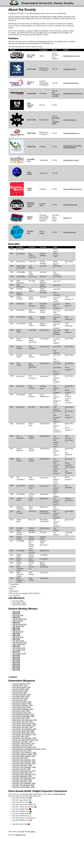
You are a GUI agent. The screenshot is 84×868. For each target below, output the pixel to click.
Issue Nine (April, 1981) (20, 698)
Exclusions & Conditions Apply (56, 121)
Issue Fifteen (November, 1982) (23, 709)
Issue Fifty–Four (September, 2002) (24, 783)
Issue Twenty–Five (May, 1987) (23, 727)
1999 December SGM (20, 619)
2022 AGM (16, 670)
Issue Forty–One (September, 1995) (24, 760)
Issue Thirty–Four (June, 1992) (23, 745)
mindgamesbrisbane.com (71, 133)
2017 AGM (16, 661)
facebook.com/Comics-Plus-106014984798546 (72, 147)
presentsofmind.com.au (71, 83)
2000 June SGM (18, 621)
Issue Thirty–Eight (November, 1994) (25, 754)
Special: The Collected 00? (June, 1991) (25, 740)
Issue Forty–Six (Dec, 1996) (22, 769)
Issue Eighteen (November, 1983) (23, 714)
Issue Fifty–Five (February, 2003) (23, 785)
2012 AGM (16, 652)
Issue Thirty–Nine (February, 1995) (24, 756)
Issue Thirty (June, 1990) (21, 736)
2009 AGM (16, 646)
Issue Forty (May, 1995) (20, 758)
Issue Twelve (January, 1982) (22, 704)
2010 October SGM (19, 648)
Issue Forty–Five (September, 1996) (24, 767)
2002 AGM (16, 630)
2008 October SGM (19, 644)
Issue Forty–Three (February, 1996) (24, 763)
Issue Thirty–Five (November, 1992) (24, 747)
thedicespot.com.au (70, 232)
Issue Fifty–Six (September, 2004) (24, 787)
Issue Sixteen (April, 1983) (21, 711)
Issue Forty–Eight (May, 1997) (22, 773)
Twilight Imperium (59, 794)
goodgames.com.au (70, 69)
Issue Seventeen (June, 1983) (22, 713)
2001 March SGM (18, 626)
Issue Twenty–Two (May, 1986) (23, 722)
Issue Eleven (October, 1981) (22, 702)
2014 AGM (16, 655)
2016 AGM (16, 659)
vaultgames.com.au (70, 120)
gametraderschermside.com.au (73, 93)
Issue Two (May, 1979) (20, 685)
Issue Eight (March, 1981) (21, 696)
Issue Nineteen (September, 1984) (23, 716)
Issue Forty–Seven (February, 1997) (24, 771)
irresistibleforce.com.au (71, 160)
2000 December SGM (20, 624)
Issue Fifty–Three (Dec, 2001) (22, 782)
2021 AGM (16, 668)
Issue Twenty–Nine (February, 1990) (24, 734)
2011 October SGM (19, 650)
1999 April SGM (18, 615)
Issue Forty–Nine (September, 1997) (24, 774)
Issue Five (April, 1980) (20, 691)
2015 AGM (16, 657)
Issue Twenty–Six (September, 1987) (24, 729)
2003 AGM (16, 633)
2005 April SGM (18, 637)
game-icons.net (21, 835)
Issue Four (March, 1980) (21, 689)
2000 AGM (16, 623)
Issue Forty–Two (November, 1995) (24, 762)
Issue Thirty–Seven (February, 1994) (24, 753)
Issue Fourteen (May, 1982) (21, 707)
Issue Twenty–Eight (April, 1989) (23, 733)
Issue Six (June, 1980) (20, 693)
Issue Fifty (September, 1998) (22, 776)
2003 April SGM (18, 632)
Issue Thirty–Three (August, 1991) (24, 743)
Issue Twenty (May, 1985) (21, 718)
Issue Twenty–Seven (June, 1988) (23, 731)
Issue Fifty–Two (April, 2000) (22, 780)
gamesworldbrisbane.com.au (72, 189)
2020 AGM (16, 666)
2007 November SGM (20, 643)
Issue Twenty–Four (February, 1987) (24, 725)
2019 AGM (16, 664)
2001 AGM (16, 628)
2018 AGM (16, 662)
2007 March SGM (18, 641)
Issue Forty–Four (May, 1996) (22, 765)
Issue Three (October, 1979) (22, 687)
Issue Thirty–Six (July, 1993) (22, 751)
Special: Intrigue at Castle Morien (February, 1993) (29, 749)
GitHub (33, 832)
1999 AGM (16, 617)
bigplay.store (67, 218)
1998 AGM (16, 613)
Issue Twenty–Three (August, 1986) (24, 724)
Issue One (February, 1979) (21, 684)
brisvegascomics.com (70, 205)
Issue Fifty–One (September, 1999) (24, 778)
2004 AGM (16, 635)
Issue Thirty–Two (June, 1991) (22, 742)
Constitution (13, 677)
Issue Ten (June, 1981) (20, 700)
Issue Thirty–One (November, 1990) (24, 738)
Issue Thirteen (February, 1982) (23, 705)
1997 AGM (16, 612)
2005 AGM (16, 639)
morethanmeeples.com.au (72, 56)
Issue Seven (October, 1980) (22, 695)
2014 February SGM (19, 653)
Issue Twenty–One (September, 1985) (25, 720)
